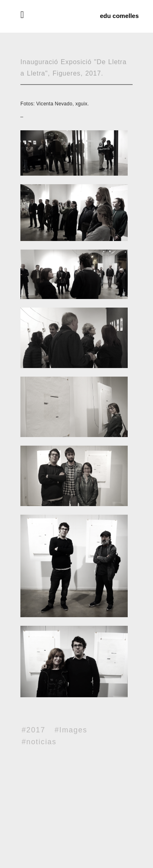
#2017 (33, 730)
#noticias (39, 742)
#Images (71, 730)
